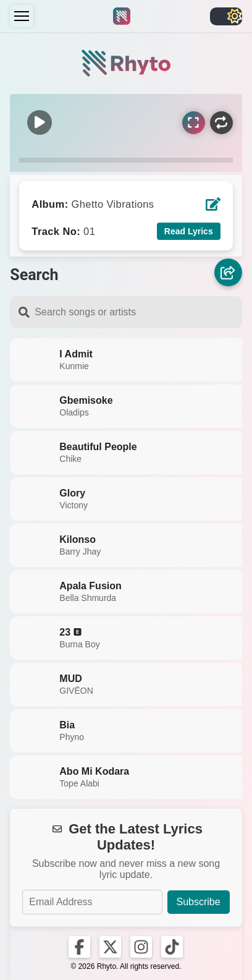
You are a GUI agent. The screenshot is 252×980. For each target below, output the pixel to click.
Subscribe (199, 902)
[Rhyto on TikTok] (172, 947)
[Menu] (22, 16)
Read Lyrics (189, 231)
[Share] (228, 272)
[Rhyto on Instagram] (141, 947)
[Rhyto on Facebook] (79, 947)
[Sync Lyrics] (194, 123)
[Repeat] (221, 123)
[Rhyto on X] (110, 947)
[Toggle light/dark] (226, 16)
